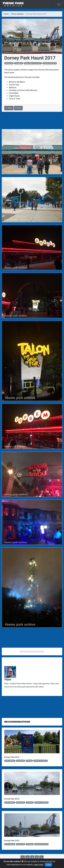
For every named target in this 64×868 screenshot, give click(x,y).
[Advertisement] (32, 120)
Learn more (38, 865)
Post (9, 108)
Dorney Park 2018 (12, 799)
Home (6, 14)
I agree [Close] (48, 865)
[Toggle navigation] (59, 4)
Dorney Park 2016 (12, 757)
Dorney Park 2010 (12, 841)
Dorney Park (9, 63)
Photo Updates (18, 14)
